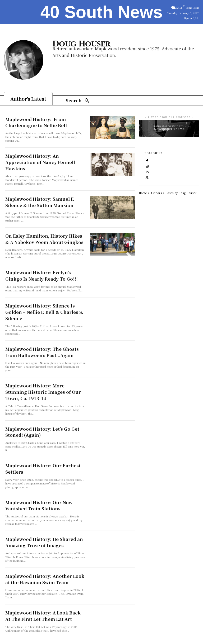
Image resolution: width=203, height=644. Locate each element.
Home (143, 193)
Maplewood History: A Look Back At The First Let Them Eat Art (45, 592)
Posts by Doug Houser (181, 193)
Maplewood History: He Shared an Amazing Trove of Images (39, 520)
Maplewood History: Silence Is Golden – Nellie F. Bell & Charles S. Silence (45, 299)
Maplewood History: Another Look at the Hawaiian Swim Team (42, 556)
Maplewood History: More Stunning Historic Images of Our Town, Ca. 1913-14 (44, 373)
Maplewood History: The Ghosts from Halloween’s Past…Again (43, 335)
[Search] (78, 101)
